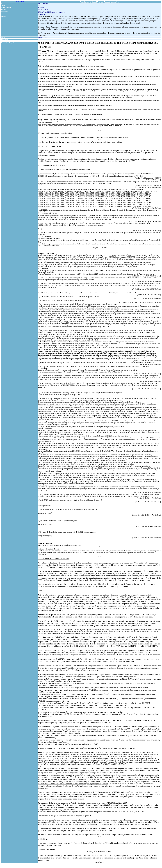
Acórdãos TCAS (19, 2)
